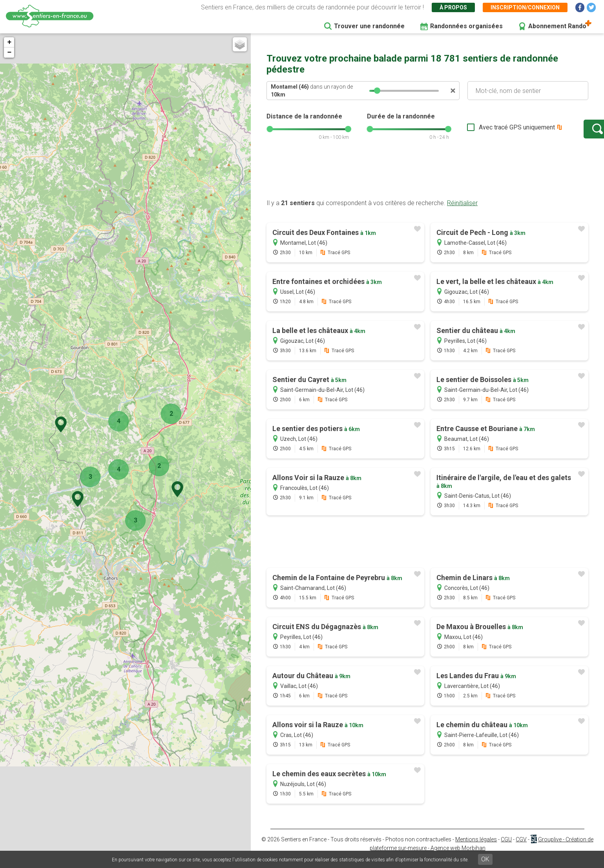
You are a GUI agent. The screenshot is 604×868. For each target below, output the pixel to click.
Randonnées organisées (466, 26)
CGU (506, 847)
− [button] (9, 53)
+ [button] (9, 42)
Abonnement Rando (557, 26)
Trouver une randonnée (369, 26)
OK (485, 859)
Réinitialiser (462, 211)
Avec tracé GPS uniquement (492, 131)
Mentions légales (476, 847)
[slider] (377, 91)
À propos (453, 7)
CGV (521, 847)
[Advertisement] (427, 182)
